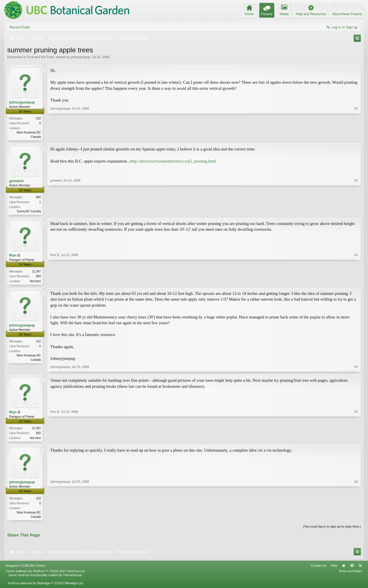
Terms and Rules (350, 574)
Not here (35, 282)
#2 (356, 211)
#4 (356, 369)
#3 (356, 281)
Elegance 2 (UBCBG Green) (26, 568)
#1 (356, 136)
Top (352, 568)
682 (38, 198)
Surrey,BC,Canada (29, 212)
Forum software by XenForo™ (46, 574)
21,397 (36, 273)
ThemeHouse (72, 578)
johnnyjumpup (81, 57)
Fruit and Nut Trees (41, 57)
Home (344, 568)
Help (334, 568)
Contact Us (319, 568)
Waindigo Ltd (74, 586)
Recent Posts (20, 27)
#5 (356, 439)
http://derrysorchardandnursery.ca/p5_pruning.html (173, 161)
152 (38, 118)
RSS (360, 568)
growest (16, 181)
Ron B (15, 256)
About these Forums (347, 14)
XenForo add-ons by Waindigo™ (30, 586)
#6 (356, 518)
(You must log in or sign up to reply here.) (332, 529)
